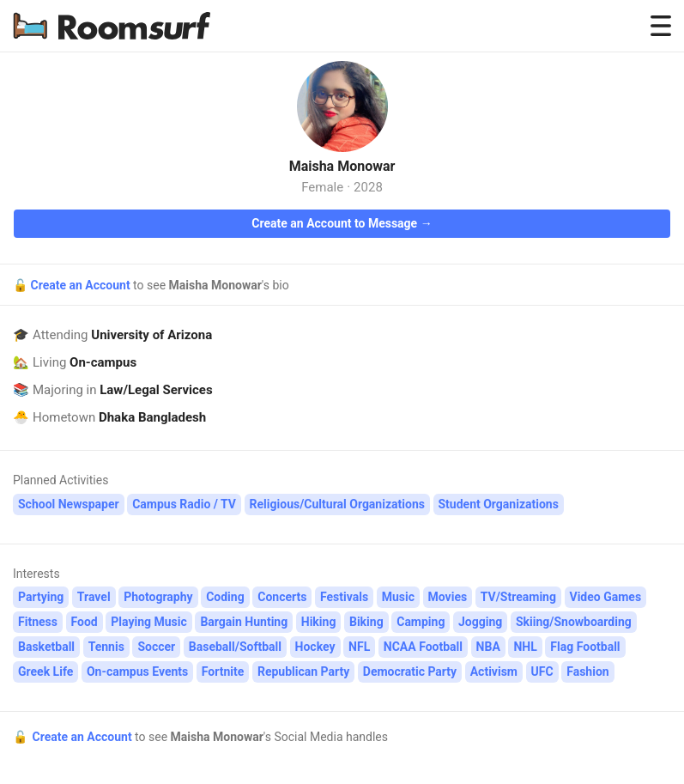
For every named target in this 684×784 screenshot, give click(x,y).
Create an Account (82, 285)
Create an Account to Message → (342, 223)
